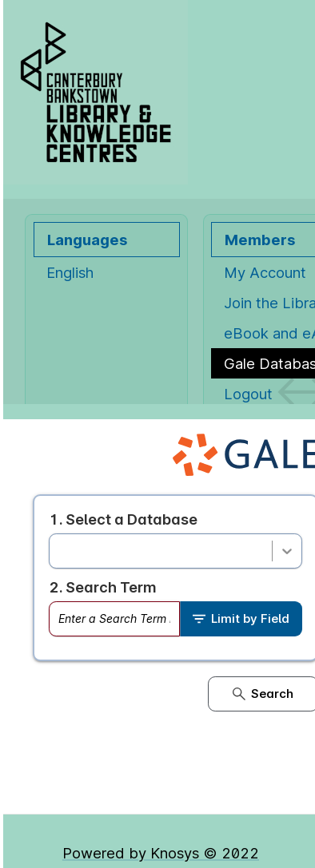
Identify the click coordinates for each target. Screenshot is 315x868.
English (70, 272)
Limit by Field (241, 618)
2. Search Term (103, 587)
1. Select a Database (123, 519)
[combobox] (60, 551)
